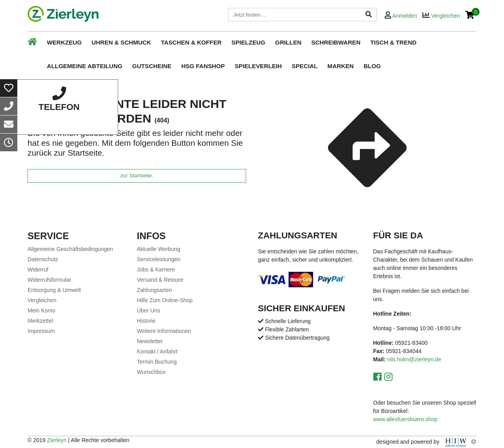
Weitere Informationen (164, 331)
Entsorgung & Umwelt (54, 290)
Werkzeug (64, 42)
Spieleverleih (258, 66)
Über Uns (149, 310)
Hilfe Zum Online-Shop (165, 300)
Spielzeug (248, 42)
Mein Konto (42, 310)
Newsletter (150, 341)
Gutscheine (152, 66)
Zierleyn (57, 440)
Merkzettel (40, 321)
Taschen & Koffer (191, 42)
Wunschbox (151, 372)
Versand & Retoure (160, 280)
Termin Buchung (157, 362)
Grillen (288, 42)
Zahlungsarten (155, 290)
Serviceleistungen (159, 259)
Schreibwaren (336, 42)
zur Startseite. (137, 176)
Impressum (41, 331)
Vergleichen (42, 300)
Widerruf (38, 270)
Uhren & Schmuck (121, 42)
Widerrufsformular (49, 280)
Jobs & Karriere (156, 270)
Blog (372, 66)
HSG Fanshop (203, 66)
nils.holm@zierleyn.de (414, 359)
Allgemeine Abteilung (85, 66)
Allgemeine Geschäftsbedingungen (70, 249)
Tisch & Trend (393, 42)
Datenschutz (43, 259)
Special (305, 66)
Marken (341, 66)
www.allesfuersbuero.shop (405, 419)
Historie (146, 321)
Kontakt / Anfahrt (157, 351)
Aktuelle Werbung (159, 249)
